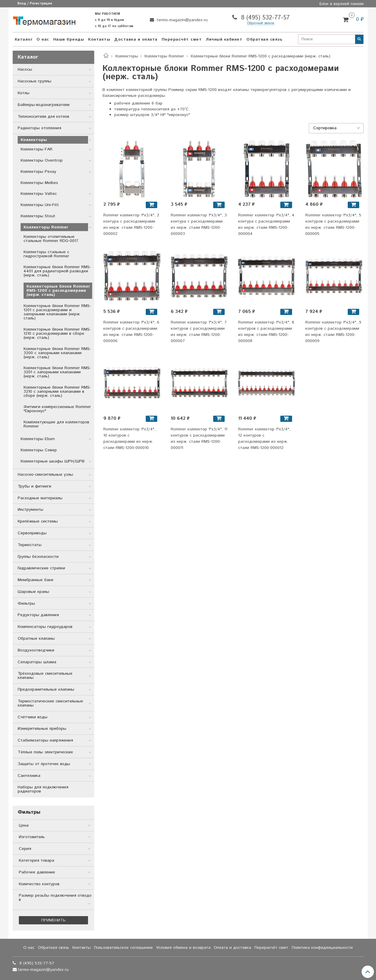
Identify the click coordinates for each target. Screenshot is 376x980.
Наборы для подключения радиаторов (43, 789)
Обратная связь (264, 39)
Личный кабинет (224, 39)
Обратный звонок (261, 23)
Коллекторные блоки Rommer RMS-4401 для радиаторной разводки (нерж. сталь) (57, 271)
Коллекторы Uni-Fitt (40, 205)
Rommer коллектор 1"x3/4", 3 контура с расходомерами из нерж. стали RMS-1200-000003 (199, 224)
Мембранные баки (35, 580)
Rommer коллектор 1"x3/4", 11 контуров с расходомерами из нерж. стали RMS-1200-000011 (199, 438)
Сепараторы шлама (37, 662)
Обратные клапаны (36, 639)
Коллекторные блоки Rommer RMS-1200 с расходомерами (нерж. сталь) (58, 291)
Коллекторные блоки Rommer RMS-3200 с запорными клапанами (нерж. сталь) (57, 353)
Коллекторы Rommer (164, 56)
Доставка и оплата (136, 39)
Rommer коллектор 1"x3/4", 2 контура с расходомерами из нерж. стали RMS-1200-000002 (131, 224)
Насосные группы (34, 81)
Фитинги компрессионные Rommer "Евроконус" (57, 409)
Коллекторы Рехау (38, 172)
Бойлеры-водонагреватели (44, 105)
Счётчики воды (33, 717)
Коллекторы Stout (38, 216)
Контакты (99, 39)
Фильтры (26, 603)
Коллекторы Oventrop (42, 160)
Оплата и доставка (232, 948)
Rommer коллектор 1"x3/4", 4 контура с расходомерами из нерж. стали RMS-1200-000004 (266, 224)
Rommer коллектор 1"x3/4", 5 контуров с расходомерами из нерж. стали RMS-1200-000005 (333, 224)
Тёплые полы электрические (45, 752)
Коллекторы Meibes (39, 183)
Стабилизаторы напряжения (45, 740)
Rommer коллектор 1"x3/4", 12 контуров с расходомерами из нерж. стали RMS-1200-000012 (264, 438)
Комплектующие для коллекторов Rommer (56, 424)
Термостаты (30, 545)
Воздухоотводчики (36, 650)
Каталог (24, 39)
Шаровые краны (33, 592)
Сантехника (29, 776)
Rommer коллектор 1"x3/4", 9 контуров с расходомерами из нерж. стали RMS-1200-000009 (333, 332)
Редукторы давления (38, 615)
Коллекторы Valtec (39, 194)
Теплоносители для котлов (43, 117)
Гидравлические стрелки (41, 568)
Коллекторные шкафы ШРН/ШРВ (53, 461)
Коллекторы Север (39, 450)
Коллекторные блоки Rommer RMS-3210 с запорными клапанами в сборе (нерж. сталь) (57, 392)
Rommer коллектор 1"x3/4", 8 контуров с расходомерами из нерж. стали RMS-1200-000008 (266, 332)
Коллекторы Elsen (38, 439)
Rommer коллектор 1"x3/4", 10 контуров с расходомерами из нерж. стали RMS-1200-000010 (129, 438)
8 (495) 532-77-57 (264, 18)
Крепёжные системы (38, 521)
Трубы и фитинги (34, 486)
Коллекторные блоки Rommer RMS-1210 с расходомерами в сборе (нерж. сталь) (57, 334)
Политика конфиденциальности (322, 948)
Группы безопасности (38, 557)
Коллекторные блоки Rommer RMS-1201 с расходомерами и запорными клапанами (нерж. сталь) (57, 312)
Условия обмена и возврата (183, 948)
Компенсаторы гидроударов (45, 627)
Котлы (24, 93)
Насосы (25, 69)
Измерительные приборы (42, 729)
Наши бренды (69, 39)
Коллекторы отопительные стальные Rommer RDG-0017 (51, 239)
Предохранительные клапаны (46, 689)
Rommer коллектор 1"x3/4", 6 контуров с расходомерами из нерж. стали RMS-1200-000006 (131, 332)
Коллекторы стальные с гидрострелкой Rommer (46, 254)
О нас (43, 39)
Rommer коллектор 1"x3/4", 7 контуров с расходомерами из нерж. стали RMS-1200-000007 (199, 332)
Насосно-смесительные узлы (45, 475)
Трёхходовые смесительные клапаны (45, 676)
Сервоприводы (32, 533)
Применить (53, 920)
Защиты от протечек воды (44, 764)
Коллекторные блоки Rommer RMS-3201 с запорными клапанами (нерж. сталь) (57, 372)
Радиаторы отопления (39, 128)
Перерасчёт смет (182, 39)
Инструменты (30, 510)
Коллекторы (127, 56)
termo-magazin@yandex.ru (181, 20)
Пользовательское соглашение (123, 948)
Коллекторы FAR (37, 149)
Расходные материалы (40, 498)
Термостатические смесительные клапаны (50, 703)
